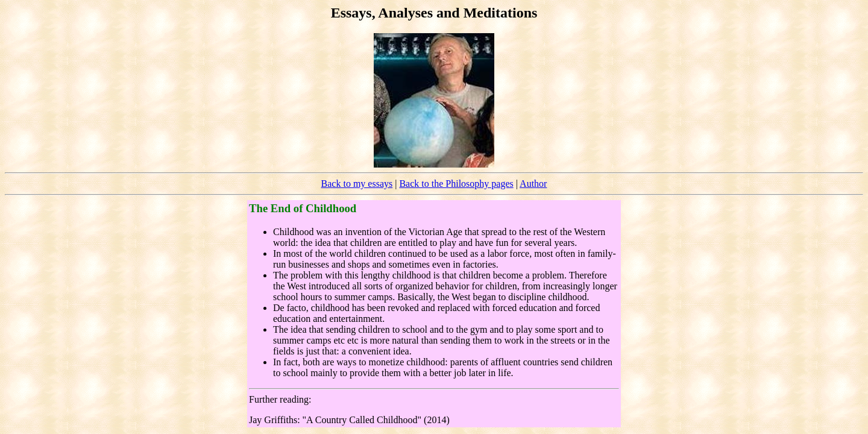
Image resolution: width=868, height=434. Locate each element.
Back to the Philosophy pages (456, 184)
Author (533, 184)
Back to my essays (357, 184)
